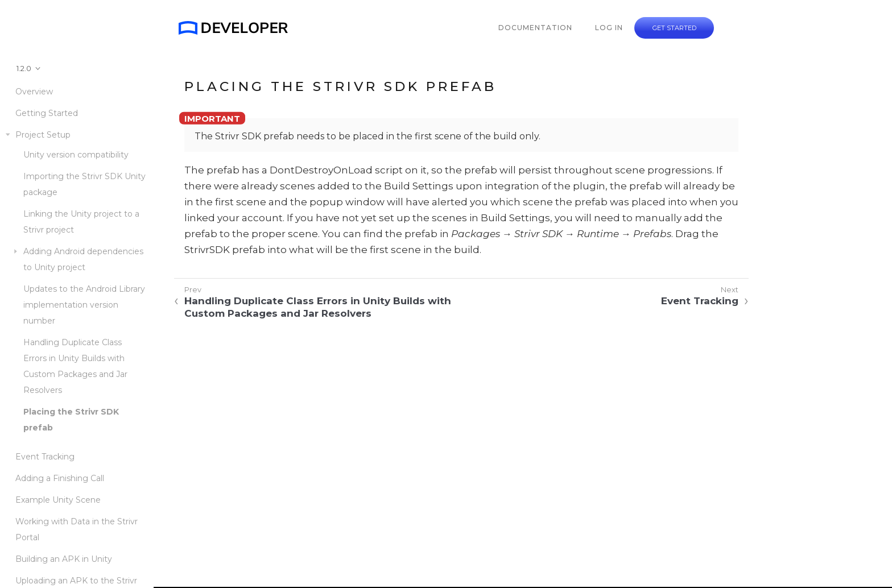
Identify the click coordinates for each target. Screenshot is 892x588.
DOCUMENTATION (535, 28)
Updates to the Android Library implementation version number (84, 305)
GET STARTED (674, 28)
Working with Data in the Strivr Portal (77, 529)
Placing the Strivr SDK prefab (71, 420)
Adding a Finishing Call (60, 478)
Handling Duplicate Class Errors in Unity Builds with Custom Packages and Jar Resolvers (75, 366)
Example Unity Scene (58, 500)
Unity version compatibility (76, 155)
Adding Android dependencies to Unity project (83, 259)
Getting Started (47, 113)
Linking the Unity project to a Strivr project (81, 222)
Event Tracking (45, 457)
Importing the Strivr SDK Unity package (84, 184)
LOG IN (609, 28)
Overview (34, 92)
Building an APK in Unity (64, 559)
